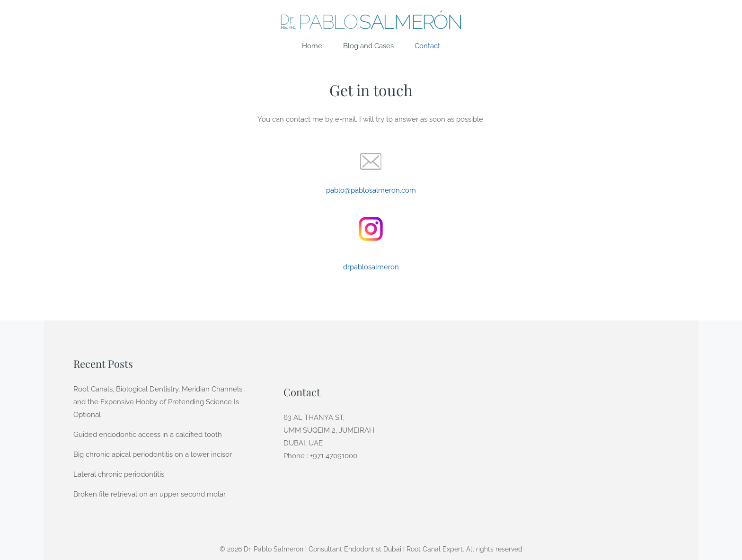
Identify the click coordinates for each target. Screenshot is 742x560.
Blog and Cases (368, 46)
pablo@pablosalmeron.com (371, 190)
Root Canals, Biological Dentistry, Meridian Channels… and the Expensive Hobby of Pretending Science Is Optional (159, 402)
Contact (427, 46)
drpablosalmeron (371, 267)
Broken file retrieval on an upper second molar (150, 494)
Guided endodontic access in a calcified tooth (148, 435)
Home (312, 46)
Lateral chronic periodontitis (119, 474)
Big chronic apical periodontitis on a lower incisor (153, 454)
